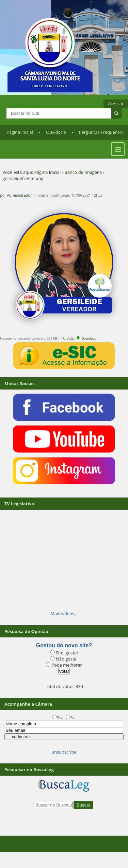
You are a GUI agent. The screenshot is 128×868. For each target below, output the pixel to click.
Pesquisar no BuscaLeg (29, 770)
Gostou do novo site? (64, 645)
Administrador (19, 195)
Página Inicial (20, 132)
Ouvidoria (56, 132)
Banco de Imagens (83, 172)
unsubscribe (64, 752)
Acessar (116, 104)
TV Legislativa (19, 504)
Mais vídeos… (64, 613)
